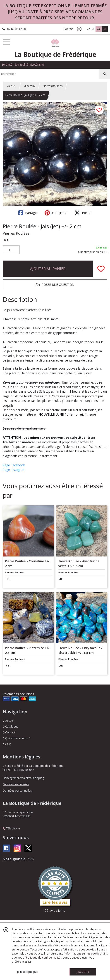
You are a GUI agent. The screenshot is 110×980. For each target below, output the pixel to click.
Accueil (12, 86)
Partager (28, 213)
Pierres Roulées (53, 86)
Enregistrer (56, 213)
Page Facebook (14, 465)
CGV (7, 744)
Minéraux (29, 86)
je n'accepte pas (28, 972)
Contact (68, 29)
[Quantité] (11, 250)
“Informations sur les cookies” (83, 954)
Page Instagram (14, 470)
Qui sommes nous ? (17, 738)
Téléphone (11, 828)
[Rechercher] (105, 74)
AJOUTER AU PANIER (48, 269)
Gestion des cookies (16, 784)
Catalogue (11, 727)
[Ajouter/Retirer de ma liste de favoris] (101, 269)
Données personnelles (17, 791)
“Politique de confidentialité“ (43, 958)
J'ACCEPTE (83, 972)
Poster (83, 213)
